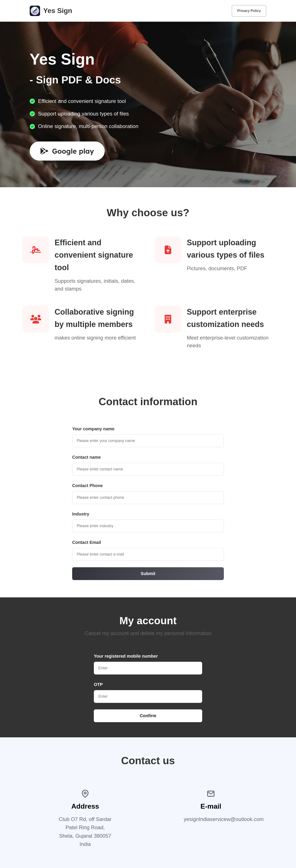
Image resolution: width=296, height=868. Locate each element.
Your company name (93, 429)
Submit (148, 574)
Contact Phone (87, 486)
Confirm (148, 716)
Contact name (86, 457)
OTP (98, 684)
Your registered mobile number (126, 656)
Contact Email (87, 542)
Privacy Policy (249, 11)
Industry (81, 514)
